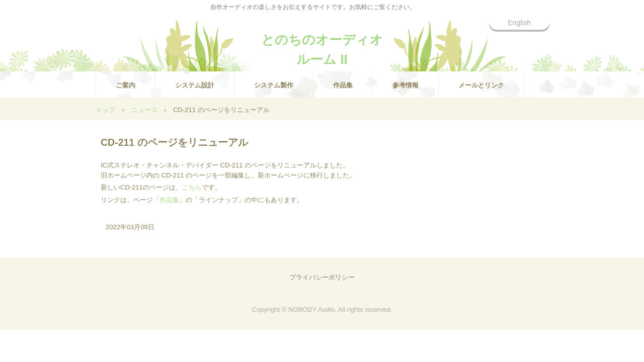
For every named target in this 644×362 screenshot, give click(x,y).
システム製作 (274, 85)
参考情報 (406, 85)
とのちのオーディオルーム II (322, 44)
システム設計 (195, 85)
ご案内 (126, 85)
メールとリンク (481, 85)
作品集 (343, 85)
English (519, 23)
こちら (192, 187)
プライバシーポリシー (322, 277)
